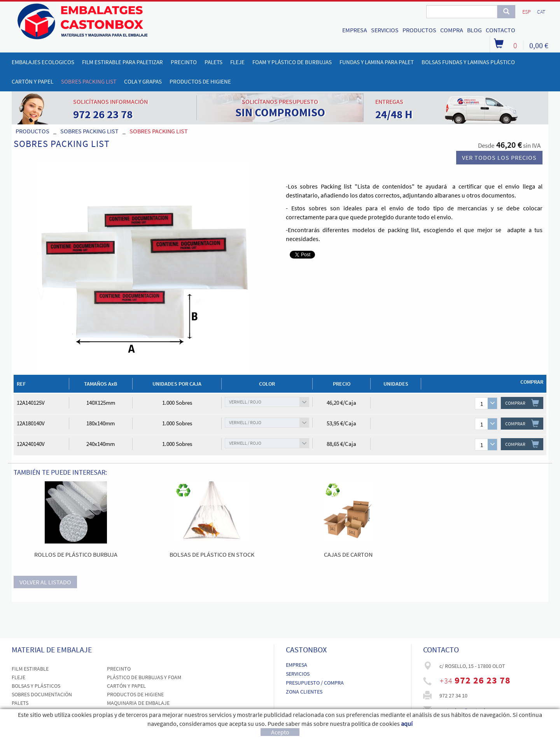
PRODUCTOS (419, 30)
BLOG (474, 30)
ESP (527, 12)
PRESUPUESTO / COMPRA (315, 683)
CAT (541, 12)
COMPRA (452, 30)
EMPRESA (355, 30)
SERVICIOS (385, 30)
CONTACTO (500, 30)
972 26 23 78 (483, 680)
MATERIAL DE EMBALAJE (52, 649)
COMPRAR (522, 403)
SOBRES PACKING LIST (89, 131)
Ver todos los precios (499, 157)
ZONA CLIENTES (304, 692)
